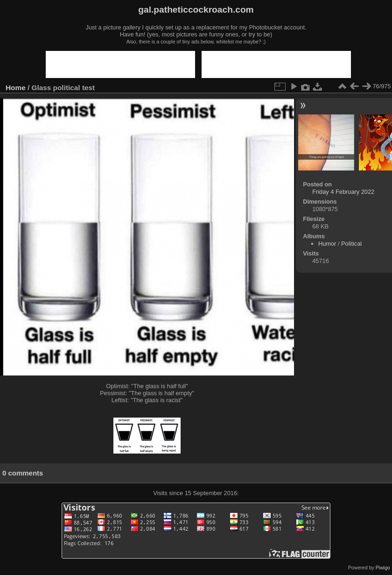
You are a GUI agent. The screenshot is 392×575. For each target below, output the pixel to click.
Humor (327, 244)
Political (351, 244)
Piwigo (383, 568)
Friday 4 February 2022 (343, 192)
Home (16, 88)
